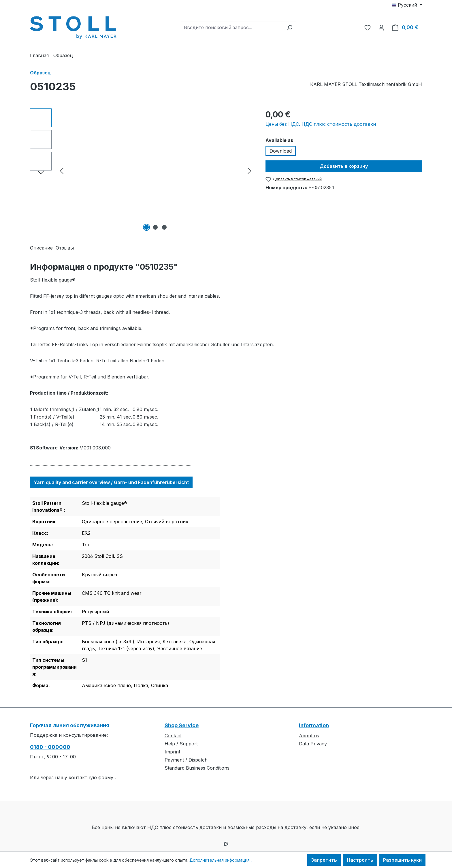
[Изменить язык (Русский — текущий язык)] (407, 5)
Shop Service (182, 725)
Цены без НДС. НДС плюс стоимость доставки (321, 124)
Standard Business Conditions (197, 768)
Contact (173, 736)
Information (314, 725)
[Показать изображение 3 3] (164, 227)
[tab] (41, 248)
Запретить (324, 860)
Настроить (360, 860)
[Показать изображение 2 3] (155, 227)
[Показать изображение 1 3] (146, 227)
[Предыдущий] (62, 171)
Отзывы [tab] (65, 248)
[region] (142, 170)
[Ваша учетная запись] (381, 27)
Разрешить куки (402, 860)
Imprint (172, 752)
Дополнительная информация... (221, 860)
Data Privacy (313, 744)
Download (281, 151)
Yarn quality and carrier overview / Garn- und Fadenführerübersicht (111, 482)
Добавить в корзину (344, 166)
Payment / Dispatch (186, 760)
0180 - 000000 (50, 747)
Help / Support (181, 744)
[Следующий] (249, 171)
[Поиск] (290, 27)
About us (309, 736)
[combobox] (232, 27)
